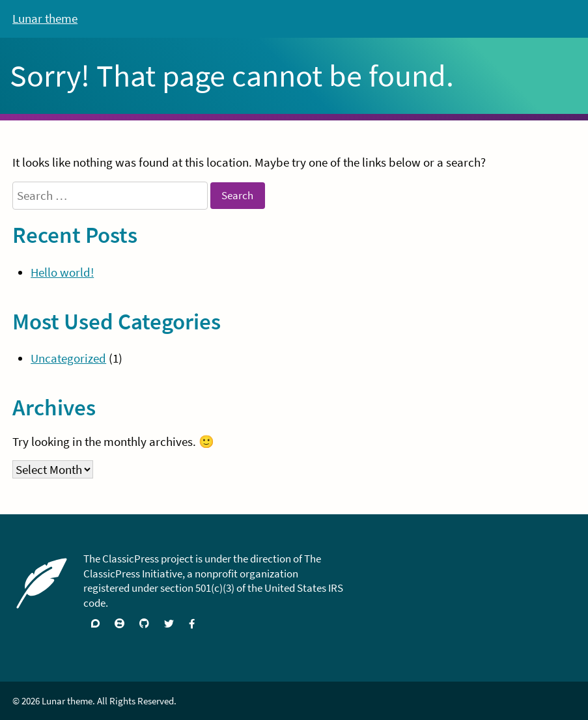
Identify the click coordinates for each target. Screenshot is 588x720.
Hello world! (62, 272)
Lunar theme (45, 18)
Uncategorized (68, 358)
